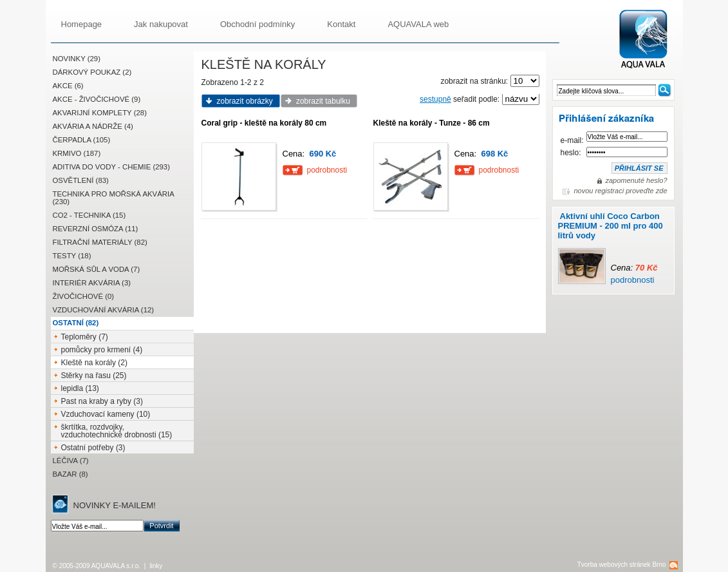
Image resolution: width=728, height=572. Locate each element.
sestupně (435, 99)
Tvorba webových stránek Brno (622, 565)
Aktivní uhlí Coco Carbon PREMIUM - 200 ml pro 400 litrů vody (611, 226)
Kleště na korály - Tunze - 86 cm (432, 123)
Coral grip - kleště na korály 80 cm (264, 123)
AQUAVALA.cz (649, 40)
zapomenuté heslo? (636, 180)
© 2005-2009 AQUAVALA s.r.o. (97, 566)
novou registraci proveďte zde (620, 191)
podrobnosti (633, 280)
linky (156, 566)
